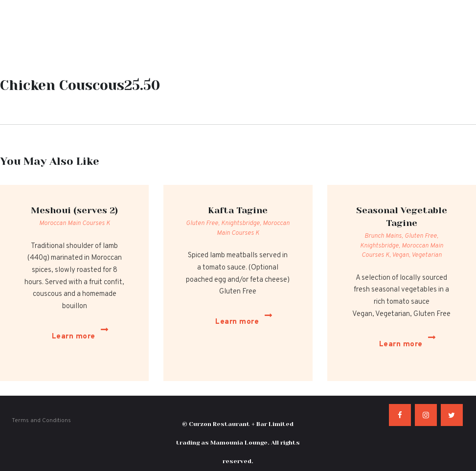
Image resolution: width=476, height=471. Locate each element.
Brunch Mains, (385, 236)
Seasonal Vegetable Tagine (402, 217)
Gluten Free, (204, 224)
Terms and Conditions (41, 406)
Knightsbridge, (242, 224)
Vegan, (402, 255)
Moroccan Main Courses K (75, 224)
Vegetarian (427, 255)
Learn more (68, 329)
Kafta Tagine (238, 210)
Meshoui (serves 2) (74, 210)
